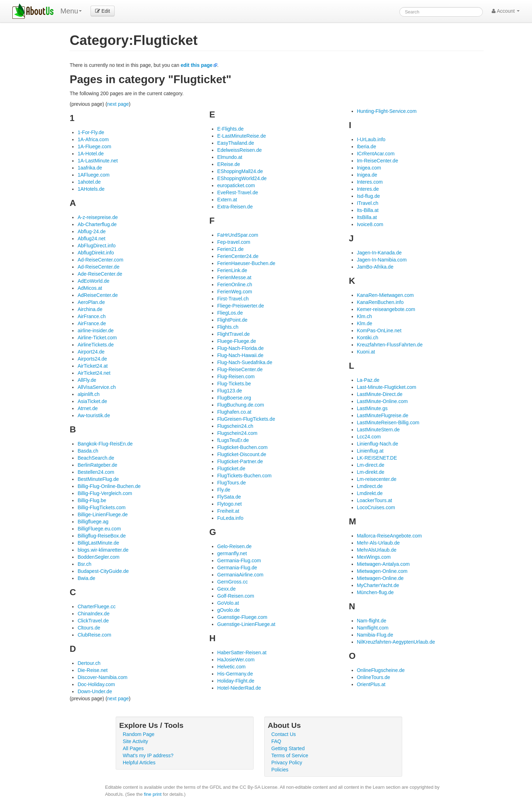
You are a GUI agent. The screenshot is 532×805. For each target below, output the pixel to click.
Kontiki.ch (368, 338)
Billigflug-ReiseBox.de (102, 536)
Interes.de (368, 189)
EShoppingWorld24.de (242, 178)
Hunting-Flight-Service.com (387, 111)
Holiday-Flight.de (236, 681)
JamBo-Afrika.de (375, 267)
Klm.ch (365, 316)
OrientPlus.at (371, 684)
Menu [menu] (71, 11)
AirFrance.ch (91, 316)
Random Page (139, 734)
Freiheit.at (228, 511)
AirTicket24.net (94, 373)
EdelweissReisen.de (239, 150)
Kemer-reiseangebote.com (386, 309)
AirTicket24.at (92, 366)
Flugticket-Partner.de (240, 461)
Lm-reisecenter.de (377, 479)
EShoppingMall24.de (240, 171)
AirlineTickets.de (96, 345)
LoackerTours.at (375, 500)
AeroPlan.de (91, 302)
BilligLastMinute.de (98, 543)
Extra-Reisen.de (235, 207)
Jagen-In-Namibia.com (382, 260)
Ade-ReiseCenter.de (100, 274)
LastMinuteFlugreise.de (383, 415)
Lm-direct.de (371, 465)
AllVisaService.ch (97, 387)
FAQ (276, 741)
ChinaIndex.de (93, 614)
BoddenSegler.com (98, 557)
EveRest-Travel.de (238, 192)
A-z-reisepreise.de (98, 217)
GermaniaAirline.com (240, 575)
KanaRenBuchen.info (380, 302)
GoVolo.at (228, 603)
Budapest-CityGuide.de (103, 571)
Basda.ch (88, 451)
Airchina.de (90, 309)
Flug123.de (230, 391)
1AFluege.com (93, 175)
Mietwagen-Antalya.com (383, 564)
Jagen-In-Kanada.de (379, 253)
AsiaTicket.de (92, 401)
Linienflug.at (370, 451)
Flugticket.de (231, 468)
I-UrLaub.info (371, 139)
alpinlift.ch (88, 394)
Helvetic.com (231, 667)
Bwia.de (86, 578)
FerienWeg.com (235, 292)
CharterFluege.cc (96, 606)
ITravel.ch (368, 203)
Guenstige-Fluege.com (242, 617)
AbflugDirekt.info (96, 253)
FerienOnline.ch (235, 284)
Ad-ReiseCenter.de (98, 267)
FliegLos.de (230, 313)
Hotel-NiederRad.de (239, 688)
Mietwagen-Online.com (382, 571)
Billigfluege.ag (93, 522)
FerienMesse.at (234, 277)
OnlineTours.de (374, 677)
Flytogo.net (229, 504)
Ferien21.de (230, 249)
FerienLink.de (232, 270)
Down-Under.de (95, 691)
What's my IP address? (148, 755)
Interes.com (370, 182)
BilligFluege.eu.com (99, 529)
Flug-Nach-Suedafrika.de (245, 362)
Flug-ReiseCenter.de (240, 369)
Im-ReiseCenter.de (378, 161)
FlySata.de (229, 497)
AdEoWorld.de (93, 281)
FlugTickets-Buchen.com (244, 476)
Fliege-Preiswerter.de (241, 306)
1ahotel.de (89, 182)
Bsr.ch (84, 564)
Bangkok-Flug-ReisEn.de (105, 444)
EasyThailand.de (236, 143)
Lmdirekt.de (370, 493)
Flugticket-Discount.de (242, 454)
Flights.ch (228, 327)
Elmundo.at (230, 157)
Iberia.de (366, 146)
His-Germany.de (235, 674)
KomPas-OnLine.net (379, 330)
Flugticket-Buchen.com (242, 447)
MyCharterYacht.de (378, 585)
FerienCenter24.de (238, 256)
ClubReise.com (94, 635)
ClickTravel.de (93, 621)
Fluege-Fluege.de (237, 341)
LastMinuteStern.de (378, 430)
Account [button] (506, 11)
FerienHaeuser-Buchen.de (246, 263)
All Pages (133, 748)
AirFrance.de (92, 323)
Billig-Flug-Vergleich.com (105, 493)
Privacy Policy (287, 763)
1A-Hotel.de (91, 154)
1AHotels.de (91, 189)
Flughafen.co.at (234, 412)
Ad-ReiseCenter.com (100, 260)
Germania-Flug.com (239, 560)
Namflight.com (373, 628)
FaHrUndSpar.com (238, 235)
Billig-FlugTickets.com (102, 507)
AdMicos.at (90, 288)
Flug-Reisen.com (236, 376)
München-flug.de (375, 592)
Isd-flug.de (368, 196)
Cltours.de (89, 628)
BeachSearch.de (96, 458)
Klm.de (365, 323)
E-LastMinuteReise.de (242, 136)
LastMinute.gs (372, 408)
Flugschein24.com (237, 433)
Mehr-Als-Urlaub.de (378, 543)
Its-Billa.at (368, 210)
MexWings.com (374, 557)
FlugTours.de (232, 483)
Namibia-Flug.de (375, 635)
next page (118, 104)
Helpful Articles (139, 763)
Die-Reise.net (92, 670)
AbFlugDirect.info (96, 246)
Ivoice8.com (370, 224)
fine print (153, 794)
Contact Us (284, 734)
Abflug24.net (91, 238)
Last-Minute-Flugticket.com (387, 387)
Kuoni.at (366, 352)
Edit (103, 11)
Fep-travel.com (234, 242)
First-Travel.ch (233, 299)
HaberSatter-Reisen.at (242, 652)
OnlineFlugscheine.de (381, 670)
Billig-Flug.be (92, 500)
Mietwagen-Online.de (380, 578)
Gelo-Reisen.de (234, 546)
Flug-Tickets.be (234, 384)
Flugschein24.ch (235, 426)
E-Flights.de (230, 129)
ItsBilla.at (367, 217)
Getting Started (288, 748)
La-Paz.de (368, 380)
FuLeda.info (230, 518)
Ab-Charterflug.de (97, 224)
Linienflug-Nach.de (378, 444)
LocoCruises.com (376, 507)
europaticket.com (236, 185)
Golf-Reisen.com (236, 596)
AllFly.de (87, 380)
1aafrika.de (90, 168)
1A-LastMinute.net (98, 161)
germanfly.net (232, 553)
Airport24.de (91, 352)
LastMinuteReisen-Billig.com (388, 422)
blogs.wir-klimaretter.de (103, 550)
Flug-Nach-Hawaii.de (240, 355)
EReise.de (229, 164)
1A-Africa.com (93, 139)
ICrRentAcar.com (376, 154)
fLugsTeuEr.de (233, 440)
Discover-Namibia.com (102, 677)
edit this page (197, 65)
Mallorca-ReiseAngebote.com (389, 536)
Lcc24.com (369, 437)
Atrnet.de (88, 408)
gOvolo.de (229, 610)
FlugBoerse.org (234, 398)
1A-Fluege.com (94, 146)
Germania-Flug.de (237, 568)
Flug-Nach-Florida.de (241, 348)
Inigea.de (367, 175)
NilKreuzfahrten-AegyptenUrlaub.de (396, 642)
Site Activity (135, 741)
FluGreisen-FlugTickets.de (246, 419)
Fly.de (224, 490)
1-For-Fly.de (91, 132)
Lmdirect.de (370, 486)
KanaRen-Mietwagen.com (385, 295)
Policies (280, 770)
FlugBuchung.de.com (241, 405)
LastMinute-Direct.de (380, 394)
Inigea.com (369, 168)
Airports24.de (92, 359)
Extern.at (227, 200)
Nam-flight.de (372, 621)
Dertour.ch (89, 663)
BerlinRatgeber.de (97, 465)
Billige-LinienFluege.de (103, 514)
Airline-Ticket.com (97, 338)
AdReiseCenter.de (98, 295)
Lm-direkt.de (371, 472)
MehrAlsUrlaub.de (377, 550)
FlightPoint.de (232, 320)
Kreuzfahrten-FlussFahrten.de (390, 345)
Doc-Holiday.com (96, 684)
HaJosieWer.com (236, 660)
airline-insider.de (96, 330)
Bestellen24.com (96, 472)
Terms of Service (290, 755)
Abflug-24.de (91, 231)
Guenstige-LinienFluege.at (246, 624)
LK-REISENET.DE (377, 458)
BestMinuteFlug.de (98, 479)
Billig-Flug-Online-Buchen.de (109, 486)
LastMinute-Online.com (382, 401)
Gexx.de (226, 589)
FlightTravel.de (233, 334)
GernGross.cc (232, 582)
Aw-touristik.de (94, 415)
